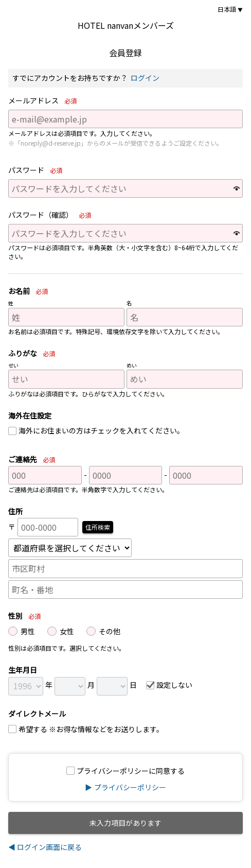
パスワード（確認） (52, 215)
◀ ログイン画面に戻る (45, 847)
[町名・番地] (126, 589)
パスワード (37, 170)
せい (13, 366)
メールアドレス (44, 101)
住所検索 (98, 527)
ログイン (145, 78)
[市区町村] (126, 568)
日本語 (227, 9)
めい (132, 366)
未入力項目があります (126, 823)
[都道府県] (70, 548)
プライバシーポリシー (130, 787)
